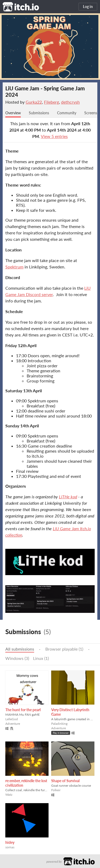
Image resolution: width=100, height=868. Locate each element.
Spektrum (14, 267)
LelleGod (12, 719)
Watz (9, 795)
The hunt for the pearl (23, 710)
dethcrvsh (70, 102)
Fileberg (51, 102)
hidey (10, 842)
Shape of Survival (65, 781)
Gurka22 (34, 102)
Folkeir (56, 790)
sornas (10, 847)
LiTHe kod (68, 497)
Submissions (39, 113)
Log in (88, 7)
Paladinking (59, 724)
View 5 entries (54, 136)
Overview (13, 113)
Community (67, 113)
